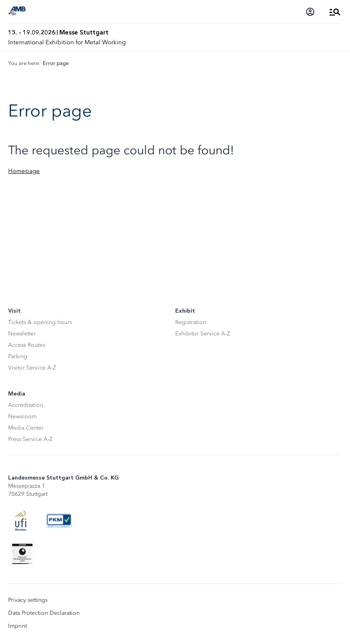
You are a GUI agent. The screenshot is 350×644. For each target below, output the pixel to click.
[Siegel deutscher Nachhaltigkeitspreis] (22, 554)
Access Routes (27, 345)
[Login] (310, 12)
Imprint (17, 626)
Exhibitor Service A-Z (203, 334)
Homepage (24, 171)
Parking (18, 356)
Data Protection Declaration (44, 613)
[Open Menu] (335, 12)
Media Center (26, 428)
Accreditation (26, 405)
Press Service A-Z (30, 439)
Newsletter (22, 334)
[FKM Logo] (59, 521)
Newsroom (22, 416)
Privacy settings (28, 600)
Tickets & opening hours (40, 322)
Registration (191, 322)
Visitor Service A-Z (32, 368)
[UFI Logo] (21, 521)
